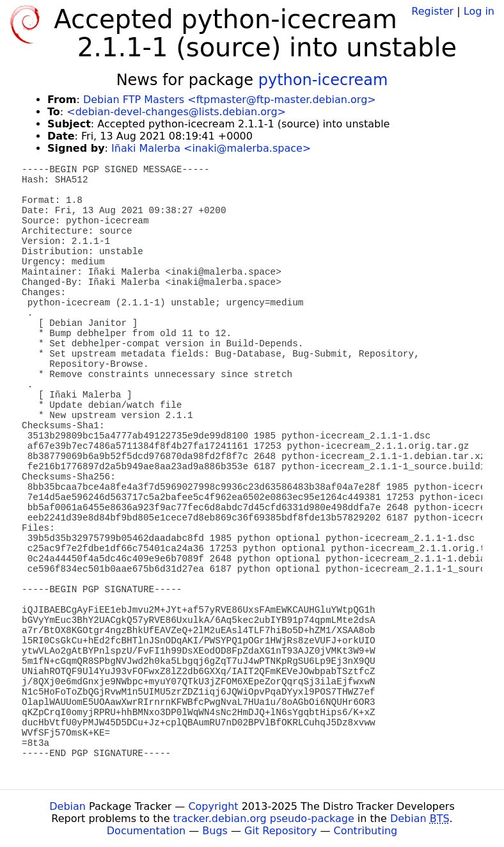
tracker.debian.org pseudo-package (264, 819)
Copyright (213, 806)
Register (432, 11)
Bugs (215, 831)
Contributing (366, 831)
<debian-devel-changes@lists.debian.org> (176, 112)
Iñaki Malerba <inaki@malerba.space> (211, 148)
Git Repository (280, 831)
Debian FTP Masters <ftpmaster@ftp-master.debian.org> (230, 100)
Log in (479, 11)
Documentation (146, 831)
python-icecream (323, 80)
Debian (67, 806)
